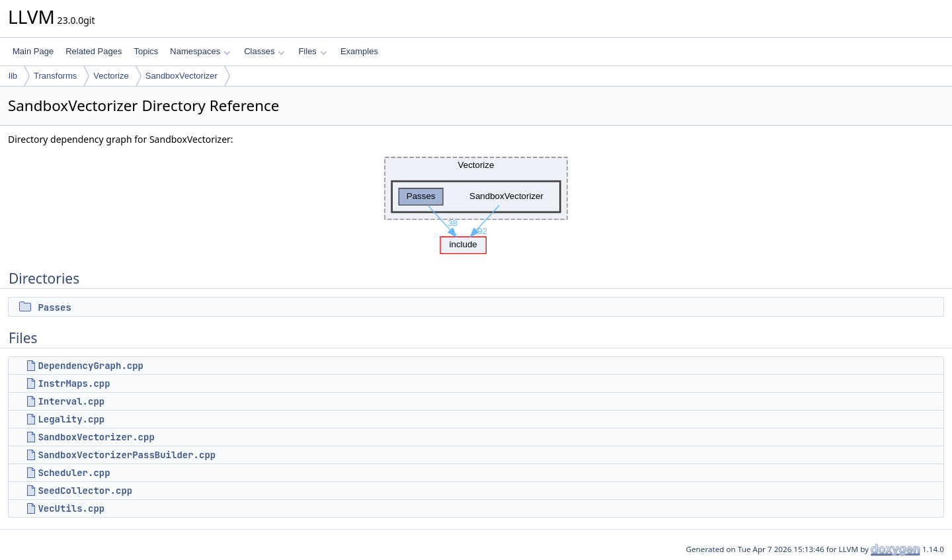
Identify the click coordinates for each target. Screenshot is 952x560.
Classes (264, 51)
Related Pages (94, 51)
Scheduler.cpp (74, 473)
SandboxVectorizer (181, 76)
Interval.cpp (71, 401)
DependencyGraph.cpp (91, 366)
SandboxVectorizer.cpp (96, 437)
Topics (146, 51)
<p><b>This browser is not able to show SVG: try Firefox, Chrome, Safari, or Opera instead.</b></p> (476, 202)
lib (13, 76)
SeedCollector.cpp (85, 491)
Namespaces (200, 51)
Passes (54, 307)
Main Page (33, 51)
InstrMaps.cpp (74, 383)
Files (312, 51)
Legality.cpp (71, 419)
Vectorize (111, 76)
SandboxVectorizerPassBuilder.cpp (127, 455)
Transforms (55, 76)
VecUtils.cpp (71, 508)
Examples (359, 51)
